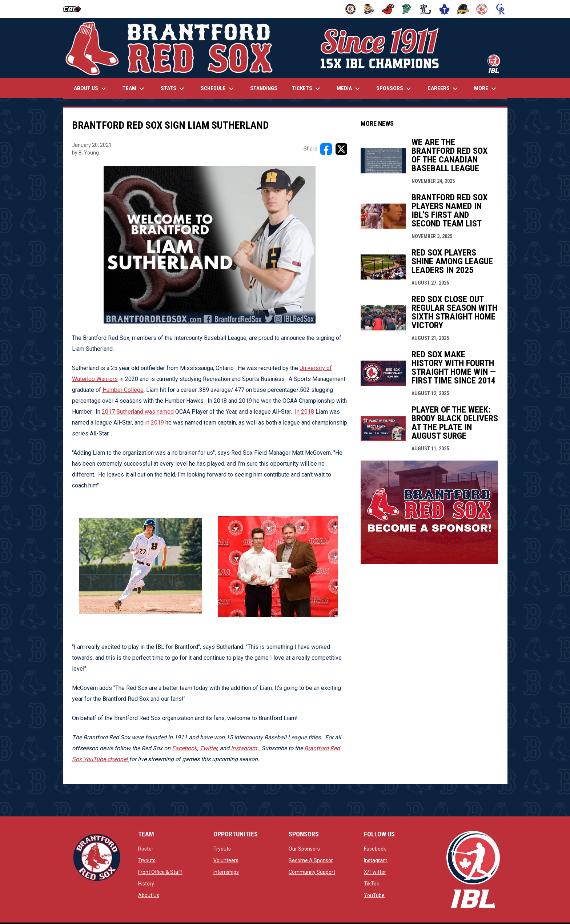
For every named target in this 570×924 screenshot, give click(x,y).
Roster (146, 849)
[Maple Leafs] (444, 9)
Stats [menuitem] (173, 89)
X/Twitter (375, 872)
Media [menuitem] (349, 89)
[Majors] (426, 9)
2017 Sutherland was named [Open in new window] (138, 412)
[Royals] (501, 9)
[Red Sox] (482, 9)
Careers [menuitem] (443, 89)
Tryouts (147, 860)
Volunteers (226, 860)
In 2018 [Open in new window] (304, 412)
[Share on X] (341, 149)
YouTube (374, 895)
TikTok (372, 884)
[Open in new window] (246, 748)
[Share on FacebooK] (326, 149)
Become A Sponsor (311, 860)
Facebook (375, 849)
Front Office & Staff (160, 872)
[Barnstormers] (351, 9)
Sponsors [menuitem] (395, 89)
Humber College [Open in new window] (123, 390)
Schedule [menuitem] (218, 89)
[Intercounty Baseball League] (75, 9)
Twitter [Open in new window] (208, 748)
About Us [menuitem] (91, 89)
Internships (226, 872)
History (146, 884)
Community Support (312, 872)
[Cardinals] (388, 9)
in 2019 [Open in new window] (154, 423)
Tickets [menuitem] (307, 89)
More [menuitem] (486, 89)
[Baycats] (369, 9)
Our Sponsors (304, 849)
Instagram (376, 860)
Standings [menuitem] (264, 88)
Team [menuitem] (134, 89)
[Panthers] (463, 9)
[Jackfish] (407, 9)
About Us (149, 895)
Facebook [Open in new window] (184, 748)
